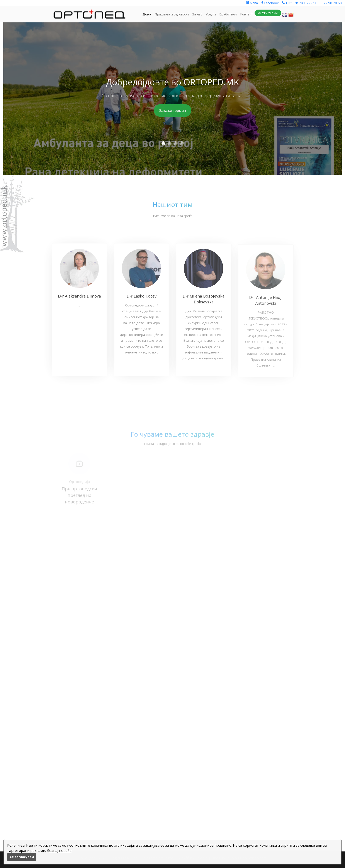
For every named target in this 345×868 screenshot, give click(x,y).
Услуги (211, 14)
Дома (147, 14)
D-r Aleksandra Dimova (79, 298)
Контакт (246, 14)
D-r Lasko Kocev (142, 298)
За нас (197, 14)
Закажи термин (173, 111)
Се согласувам (22, 857)
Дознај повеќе (59, 851)
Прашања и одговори (172, 14)
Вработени (228, 14)
